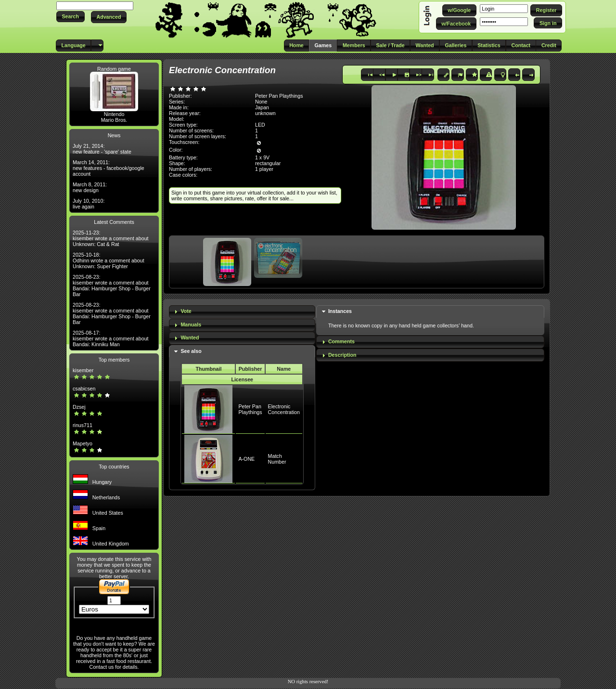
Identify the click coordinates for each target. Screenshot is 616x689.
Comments (341, 341)
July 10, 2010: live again (89, 204)
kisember (83, 370)
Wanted (190, 338)
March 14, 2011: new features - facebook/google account (109, 168)
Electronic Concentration (284, 409)
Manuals (191, 325)
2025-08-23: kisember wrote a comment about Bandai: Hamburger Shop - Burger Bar (112, 286)
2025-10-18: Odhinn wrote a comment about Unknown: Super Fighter (109, 260)
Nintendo (114, 114)
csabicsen (84, 389)
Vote (186, 311)
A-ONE (246, 459)
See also (191, 351)
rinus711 (83, 425)
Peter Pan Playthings (250, 409)
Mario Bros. (114, 120)
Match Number (277, 459)
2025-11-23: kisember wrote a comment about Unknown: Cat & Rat (111, 238)
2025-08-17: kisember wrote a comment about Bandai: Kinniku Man (111, 338)
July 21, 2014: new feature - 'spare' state (102, 149)
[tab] (242, 312)
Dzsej (79, 407)
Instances (340, 311)
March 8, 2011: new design (90, 187)
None (261, 102)
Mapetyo (83, 443)
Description (342, 355)
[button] (71, 17)
